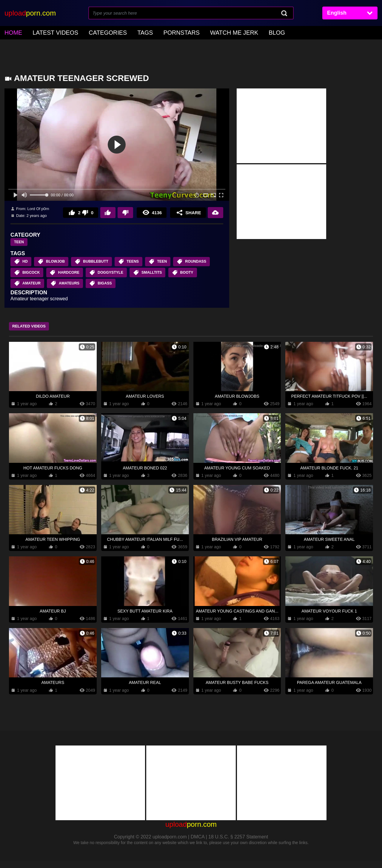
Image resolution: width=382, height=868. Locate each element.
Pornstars (156, 32)
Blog (237, 32)
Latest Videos (48, 32)
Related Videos (34, 334)
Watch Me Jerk (200, 32)
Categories (92, 32)
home (12, 32)
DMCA (198, 844)
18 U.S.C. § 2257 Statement (238, 844)
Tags (124, 32)
